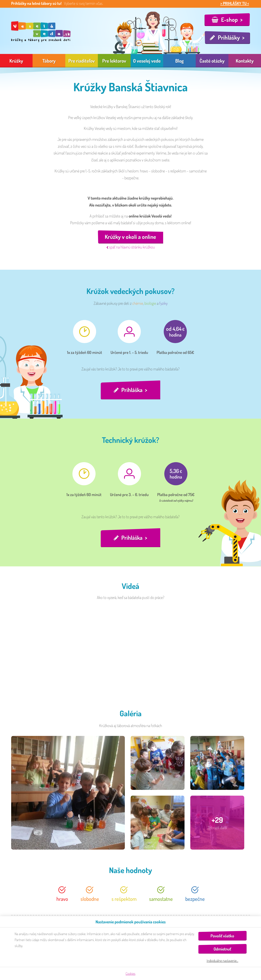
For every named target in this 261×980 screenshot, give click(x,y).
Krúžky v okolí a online (130, 237)
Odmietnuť (222, 949)
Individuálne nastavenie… (222, 961)
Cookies (130, 973)
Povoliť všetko (222, 936)
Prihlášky (229, 37)
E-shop (230, 19)
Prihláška (132, 390)
